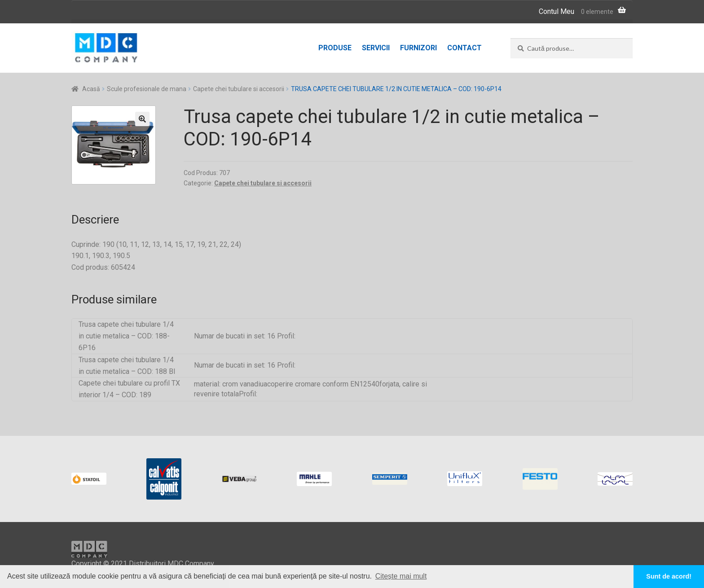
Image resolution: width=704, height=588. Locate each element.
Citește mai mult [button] (401, 576)
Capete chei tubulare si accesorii (239, 89)
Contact (464, 48)
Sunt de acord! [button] (669, 576)
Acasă (91, 89)
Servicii (376, 48)
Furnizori (418, 48)
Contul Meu (557, 11)
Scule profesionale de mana (147, 89)
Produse (335, 48)
